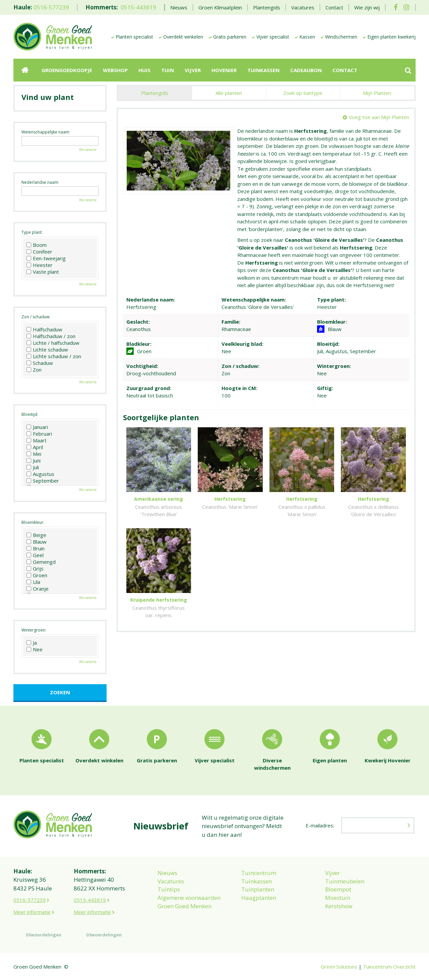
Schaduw (40, 363)
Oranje (38, 589)
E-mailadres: (320, 825)
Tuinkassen (257, 881)
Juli (33, 467)
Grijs (35, 568)
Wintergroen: (34, 630)
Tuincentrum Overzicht (389, 967)
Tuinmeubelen (345, 881)
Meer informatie (32, 912)
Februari (39, 434)
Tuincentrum (259, 873)
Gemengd (41, 562)
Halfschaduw (44, 329)
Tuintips (169, 889)
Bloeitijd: (30, 414)
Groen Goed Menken (185, 906)
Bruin (36, 548)
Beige (36, 535)
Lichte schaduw (47, 349)
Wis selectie (88, 150)
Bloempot (338, 889)
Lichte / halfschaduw (53, 343)
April (35, 447)
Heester (40, 265)
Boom (37, 245)
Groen (37, 575)
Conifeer (39, 252)
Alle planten (229, 93)
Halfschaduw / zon (51, 336)
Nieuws (167, 873)
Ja (32, 643)
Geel (35, 555)
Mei (34, 454)
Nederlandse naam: (40, 182)
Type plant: (32, 232)
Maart (37, 440)
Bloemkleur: (33, 522)
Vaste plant (43, 272)
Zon (34, 370)
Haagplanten (259, 898)
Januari (37, 427)
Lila (33, 582)
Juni (34, 460)
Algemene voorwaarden (189, 898)
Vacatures (171, 881)
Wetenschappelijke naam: (46, 132)
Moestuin (338, 898)
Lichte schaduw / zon (54, 356)
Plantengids (155, 93)
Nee (35, 649)
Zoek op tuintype (303, 93)
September (43, 481)
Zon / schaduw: (36, 317)
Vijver (332, 873)
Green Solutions (339, 967)
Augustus (40, 474)
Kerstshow (339, 906)
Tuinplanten (258, 889)
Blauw (37, 542)
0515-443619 (138, 7)
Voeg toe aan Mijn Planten (379, 117)
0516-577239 (51, 7)
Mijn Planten (377, 93)
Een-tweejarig (46, 258)
